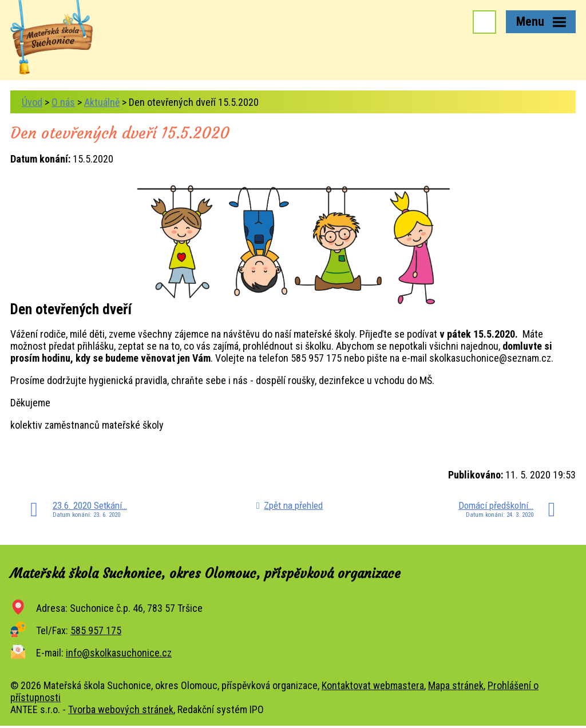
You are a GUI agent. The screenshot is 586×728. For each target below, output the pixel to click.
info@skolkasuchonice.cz (119, 653)
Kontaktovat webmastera (373, 685)
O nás (63, 102)
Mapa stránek (456, 685)
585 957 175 (96, 630)
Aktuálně (102, 102)
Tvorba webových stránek (121, 709)
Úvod (32, 102)
